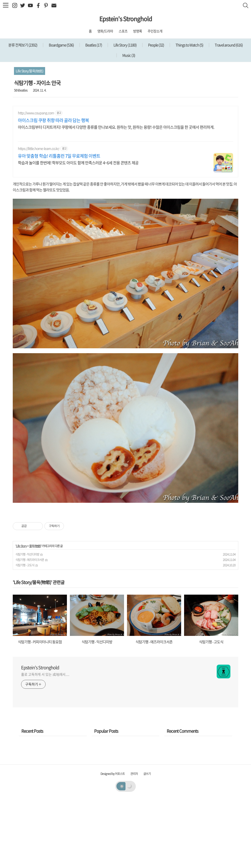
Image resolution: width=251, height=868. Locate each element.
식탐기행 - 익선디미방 (27, 623)
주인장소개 (155, 31)
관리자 (134, 842)
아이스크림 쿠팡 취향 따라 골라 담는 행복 (53, 120)
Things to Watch (189, 45)
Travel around (228, 45)
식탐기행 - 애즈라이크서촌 (30, 629)
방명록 (138, 31)
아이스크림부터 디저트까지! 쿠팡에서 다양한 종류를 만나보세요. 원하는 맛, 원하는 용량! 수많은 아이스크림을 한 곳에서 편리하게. (116, 127)
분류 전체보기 (23, 45)
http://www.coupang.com (36, 113)
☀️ (122, 855)
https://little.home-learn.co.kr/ (39, 148)
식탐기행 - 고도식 (25, 634)
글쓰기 (147, 842)
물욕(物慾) (35, 615)
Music (128, 55)
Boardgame (61, 45)
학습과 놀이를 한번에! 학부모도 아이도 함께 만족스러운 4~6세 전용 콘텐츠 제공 (78, 162)
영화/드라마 (105, 31)
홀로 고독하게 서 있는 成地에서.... (45, 743)
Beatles (93, 45)
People (156, 45)
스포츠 (123, 31)
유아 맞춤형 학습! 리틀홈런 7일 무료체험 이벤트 (59, 156)
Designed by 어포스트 (113, 842)
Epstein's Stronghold (126, 19)
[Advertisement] (125, 543)
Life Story (125, 45)
